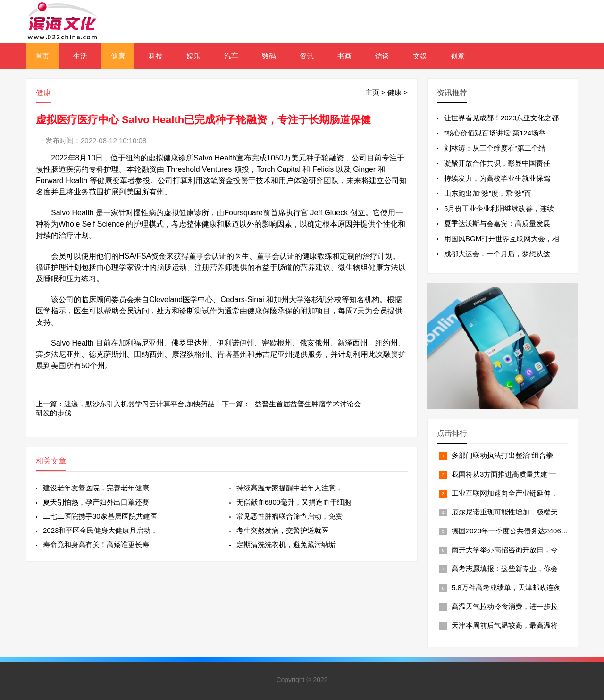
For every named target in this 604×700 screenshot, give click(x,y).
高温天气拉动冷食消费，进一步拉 (505, 606)
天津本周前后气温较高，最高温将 (505, 625)
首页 (42, 56)
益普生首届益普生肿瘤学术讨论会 (308, 404)
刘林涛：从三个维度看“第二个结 (495, 148)
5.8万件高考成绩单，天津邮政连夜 (506, 587)
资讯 (307, 56)
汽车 (231, 56)
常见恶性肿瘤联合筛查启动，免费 (289, 516)
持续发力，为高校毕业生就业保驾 (497, 178)
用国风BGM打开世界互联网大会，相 (502, 239)
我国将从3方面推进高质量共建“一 (504, 474)
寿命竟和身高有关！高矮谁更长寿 (96, 544)
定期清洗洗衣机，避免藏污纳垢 (286, 544)
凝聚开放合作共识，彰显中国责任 (497, 163)
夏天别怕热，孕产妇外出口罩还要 (96, 502)
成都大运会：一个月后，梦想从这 (497, 254)
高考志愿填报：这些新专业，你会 (505, 569)
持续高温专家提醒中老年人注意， (289, 488)
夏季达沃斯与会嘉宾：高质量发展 (497, 223)
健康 (118, 56)
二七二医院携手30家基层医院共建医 (100, 516)
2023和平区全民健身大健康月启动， (100, 530)
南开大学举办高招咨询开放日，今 (505, 550)
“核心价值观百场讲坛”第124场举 (495, 133)
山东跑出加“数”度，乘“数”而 (488, 193)
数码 (269, 56)
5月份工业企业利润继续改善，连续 (499, 208)
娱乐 (193, 56)
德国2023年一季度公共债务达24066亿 (512, 531)
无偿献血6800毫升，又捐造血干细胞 (294, 502)
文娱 (420, 56)
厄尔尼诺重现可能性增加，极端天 (505, 512)
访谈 (382, 56)
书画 (344, 56)
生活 (80, 56)
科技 (156, 56)
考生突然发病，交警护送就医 (282, 530)
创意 (458, 56)
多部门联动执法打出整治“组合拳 (502, 455)
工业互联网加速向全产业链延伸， (505, 493)
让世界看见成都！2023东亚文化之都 (501, 118)
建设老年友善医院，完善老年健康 (96, 488)
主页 (372, 92)
